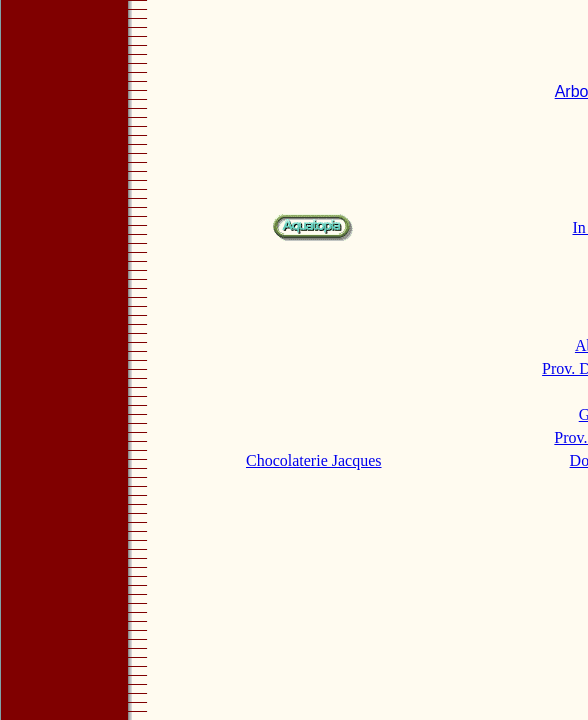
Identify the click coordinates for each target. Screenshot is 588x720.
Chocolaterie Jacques (314, 460)
